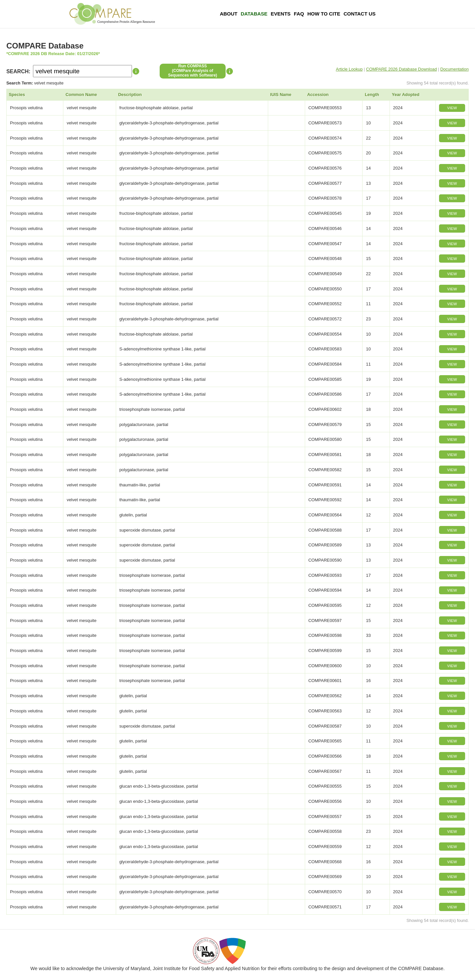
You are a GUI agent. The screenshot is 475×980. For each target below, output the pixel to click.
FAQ (299, 14)
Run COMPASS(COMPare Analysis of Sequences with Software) (192, 71)
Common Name (81, 95)
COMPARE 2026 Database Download (402, 69)
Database (254, 14)
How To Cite (324, 14)
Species (17, 95)
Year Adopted (406, 95)
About (228, 14)
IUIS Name (281, 95)
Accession (318, 95)
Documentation (455, 69)
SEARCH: (18, 71)
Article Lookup (349, 69)
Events (281, 14)
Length (372, 95)
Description (130, 95)
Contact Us (359, 14)
